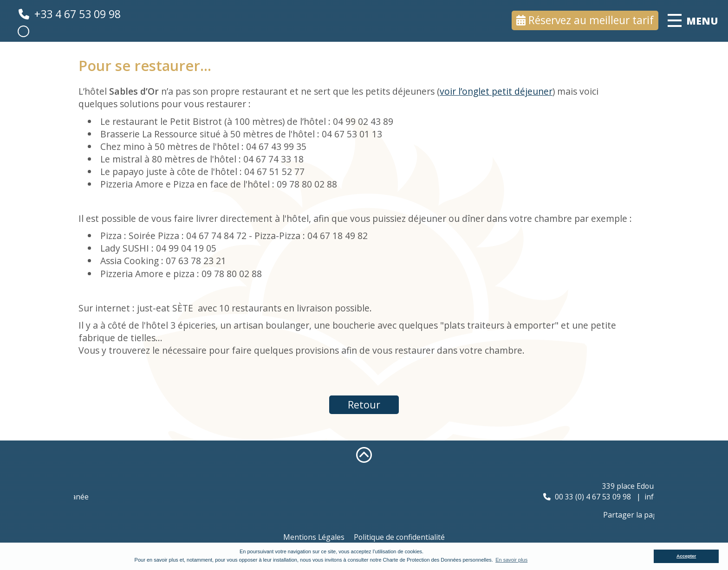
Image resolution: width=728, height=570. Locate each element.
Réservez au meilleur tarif (591, 20)
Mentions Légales (314, 537)
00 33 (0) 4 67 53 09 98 (632, 497)
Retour (364, 405)
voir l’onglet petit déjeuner (496, 91)
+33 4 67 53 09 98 (78, 14)
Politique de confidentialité (399, 537)
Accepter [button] (686, 556)
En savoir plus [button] (511, 560)
